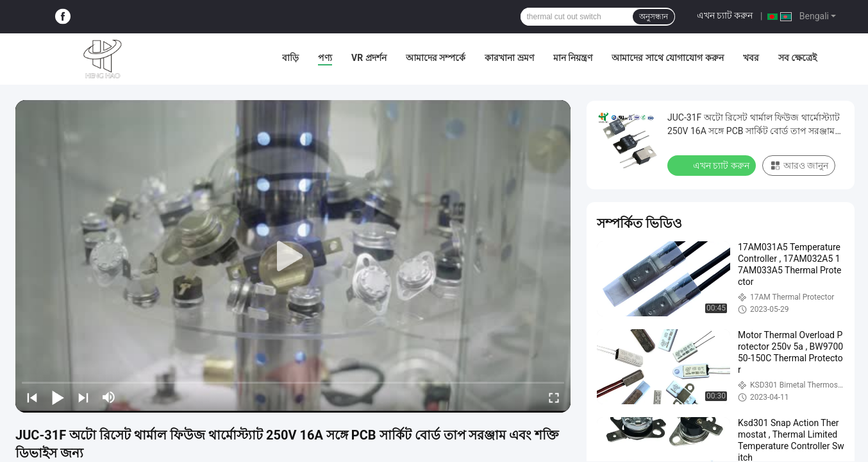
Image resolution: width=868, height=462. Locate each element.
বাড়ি (290, 58)
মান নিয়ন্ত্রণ (573, 58)
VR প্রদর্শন (369, 58)
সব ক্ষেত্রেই (797, 58)
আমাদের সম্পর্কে (436, 58)
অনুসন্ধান (654, 17)
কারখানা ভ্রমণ (509, 58)
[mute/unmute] (109, 397)
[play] (293, 257)
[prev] (32, 397)
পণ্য (325, 58)
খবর (751, 58)
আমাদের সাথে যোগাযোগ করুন (667, 58)
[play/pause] (58, 397)
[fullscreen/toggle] (554, 397)
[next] (83, 397)
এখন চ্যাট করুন (725, 15)
